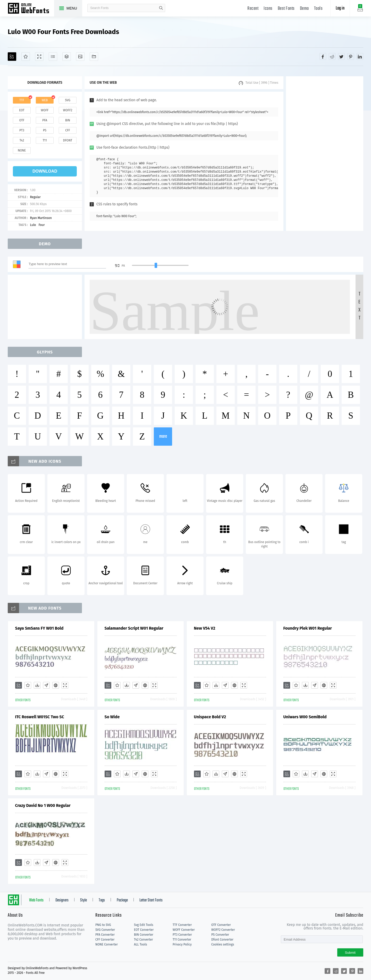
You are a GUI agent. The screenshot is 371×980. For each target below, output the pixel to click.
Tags (102, 900)
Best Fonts (286, 9)
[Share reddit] (332, 56)
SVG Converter (105, 930)
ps (45, 130)
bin (68, 120)
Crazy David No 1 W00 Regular (43, 805)
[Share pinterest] (351, 56)
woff (45, 110)
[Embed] (56, 685)
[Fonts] (94, 57)
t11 (45, 140)
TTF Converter (182, 925)
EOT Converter (144, 930)
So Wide (112, 717)
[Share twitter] (341, 56)
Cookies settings (223, 944)
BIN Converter (144, 935)
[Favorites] (26, 57)
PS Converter (220, 935)
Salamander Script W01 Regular (134, 628)
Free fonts (31, 9)
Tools (318, 9)
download (45, 171)
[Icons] (80, 57)
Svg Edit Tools (144, 925)
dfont (68, 140)
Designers (62, 900)
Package (122, 900)
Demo (304, 9)
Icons (268, 9)
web (45, 100)
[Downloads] (37, 685)
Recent (253, 9)
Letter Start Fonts (151, 900)
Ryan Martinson (41, 218)
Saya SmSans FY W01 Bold (39, 628)
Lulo (33, 225)
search (161, 8)
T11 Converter (182, 940)
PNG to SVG (103, 925)
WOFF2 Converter (223, 930)
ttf (22, 100)
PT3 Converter (182, 935)
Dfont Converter (222, 940)
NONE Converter (107, 944)
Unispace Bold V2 (210, 717)
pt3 (22, 130)
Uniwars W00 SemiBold (305, 717)
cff (68, 130)
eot (22, 110)
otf (22, 120)
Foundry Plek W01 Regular (308, 628)
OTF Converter (221, 925)
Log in (340, 8)
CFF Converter (105, 940)
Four (42, 225)
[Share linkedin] (360, 56)
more (163, 437)
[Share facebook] (323, 56)
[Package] (67, 57)
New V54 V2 (205, 628)
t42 (22, 140)
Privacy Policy (182, 944)
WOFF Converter (184, 930)
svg (68, 100)
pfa (45, 120)
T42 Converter (144, 940)
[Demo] (39, 57)
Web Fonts (36, 900)
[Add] (12, 57)
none (22, 150)
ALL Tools (141, 944)
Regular (35, 197)
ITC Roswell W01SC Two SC (40, 717)
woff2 (68, 110)
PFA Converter (105, 935)
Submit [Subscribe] (350, 953)
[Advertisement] (325, 154)
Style (83, 900)
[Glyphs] (53, 57)
